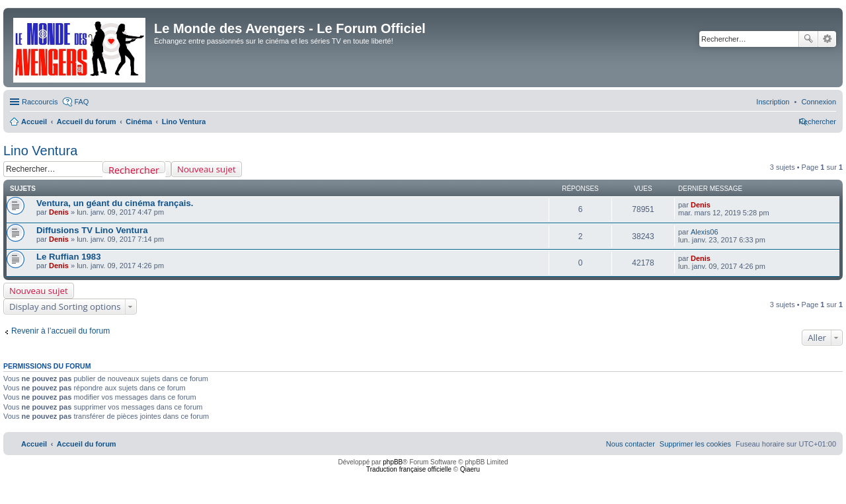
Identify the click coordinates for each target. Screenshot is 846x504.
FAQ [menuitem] (81, 102)
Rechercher (808, 39)
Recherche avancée (827, 39)
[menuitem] (819, 102)
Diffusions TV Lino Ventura (92, 230)
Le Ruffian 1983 (68, 257)
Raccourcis (40, 102)
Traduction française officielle (409, 469)
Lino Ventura (40, 151)
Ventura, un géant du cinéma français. (115, 203)
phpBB (393, 462)
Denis (59, 212)
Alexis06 (705, 232)
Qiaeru (470, 469)
